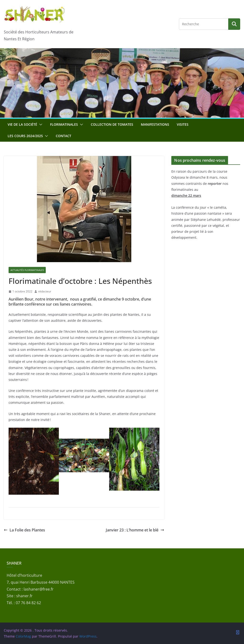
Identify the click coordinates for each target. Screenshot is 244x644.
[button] (40, 125)
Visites (183, 124)
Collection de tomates (112, 124)
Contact (64, 136)
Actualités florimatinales (27, 270)
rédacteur (45, 291)
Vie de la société (22, 124)
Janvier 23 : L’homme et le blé (135, 530)
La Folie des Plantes (24, 530)
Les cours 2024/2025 (25, 136)
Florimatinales (64, 124)
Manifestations (155, 124)
